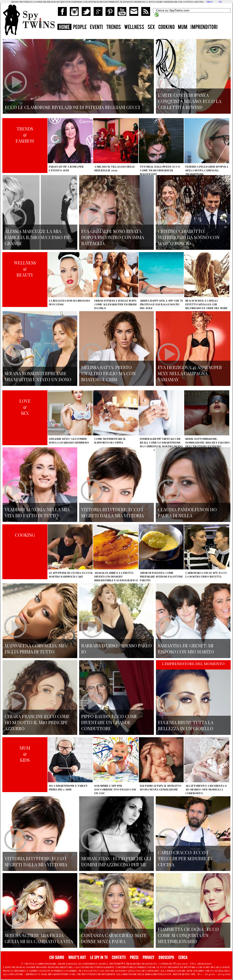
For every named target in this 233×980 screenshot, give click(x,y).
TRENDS (114, 28)
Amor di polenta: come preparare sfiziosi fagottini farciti (161, 576)
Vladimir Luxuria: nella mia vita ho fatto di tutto (37, 512)
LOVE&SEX (25, 407)
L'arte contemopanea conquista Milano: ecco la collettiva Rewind (190, 101)
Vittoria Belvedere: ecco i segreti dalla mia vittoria (113, 512)
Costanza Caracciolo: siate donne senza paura (114, 938)
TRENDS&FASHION (25, 135)
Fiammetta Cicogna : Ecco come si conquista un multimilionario (188, 935)
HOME (64, 28)
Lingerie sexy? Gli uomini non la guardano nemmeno (69, 441)
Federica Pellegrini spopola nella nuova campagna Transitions (207, 170)
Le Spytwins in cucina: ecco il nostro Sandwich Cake (71, 575)
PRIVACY (148, 957)
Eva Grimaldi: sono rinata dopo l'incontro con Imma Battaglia (113, 237)
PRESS (134, 957)
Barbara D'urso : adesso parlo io (116, 649)
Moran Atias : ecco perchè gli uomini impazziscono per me (116, 861)
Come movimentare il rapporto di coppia (110, 441)
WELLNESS (134, 28)
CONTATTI (119, 957)
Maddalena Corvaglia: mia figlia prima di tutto (36, 649)
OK (220, 2)
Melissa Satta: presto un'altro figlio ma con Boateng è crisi (108, 373)
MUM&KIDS (25, 754)
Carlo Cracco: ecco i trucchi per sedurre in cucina (185, 858)
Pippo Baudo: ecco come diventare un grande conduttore (109, 722)
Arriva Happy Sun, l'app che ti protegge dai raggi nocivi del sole (161, 304)
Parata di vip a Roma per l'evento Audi (66, 168)
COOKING (166, 28)
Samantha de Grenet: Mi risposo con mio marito (186, 649)
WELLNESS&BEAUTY (25, 269)
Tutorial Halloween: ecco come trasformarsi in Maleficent (160, 170)
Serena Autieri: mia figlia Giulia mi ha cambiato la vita (39, 938)
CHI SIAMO (57, 957)
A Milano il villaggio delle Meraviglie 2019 (115, 168)
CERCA (183, 957)
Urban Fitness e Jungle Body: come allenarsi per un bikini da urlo (116, 304)
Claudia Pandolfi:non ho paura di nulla (187, 512)
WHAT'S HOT (77, 957)
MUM (183, 28)
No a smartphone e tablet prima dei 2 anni (68, 788)
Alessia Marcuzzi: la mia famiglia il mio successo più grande (38, 237)
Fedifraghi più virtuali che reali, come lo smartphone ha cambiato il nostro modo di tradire (161, 444)
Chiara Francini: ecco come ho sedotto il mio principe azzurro (37, 722)
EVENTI (96, 28)
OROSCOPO (166, 957)
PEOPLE (80, 28)
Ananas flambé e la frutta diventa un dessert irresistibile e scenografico (116, 576)
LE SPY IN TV (99, 957)
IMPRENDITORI (204, 28)
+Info (209, 2)
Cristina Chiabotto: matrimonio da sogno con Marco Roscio (189, 237)
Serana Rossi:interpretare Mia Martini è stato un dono (38, 376)
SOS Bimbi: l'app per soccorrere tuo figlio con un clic (115, 789)
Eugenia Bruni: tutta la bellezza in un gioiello (186, 725)
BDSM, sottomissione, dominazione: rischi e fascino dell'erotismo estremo (207, 442)
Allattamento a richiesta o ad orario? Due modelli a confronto (206, 789)
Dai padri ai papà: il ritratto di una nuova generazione (161, 788)
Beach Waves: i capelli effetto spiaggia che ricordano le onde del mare (207, 304)
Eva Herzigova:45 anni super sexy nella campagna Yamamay (190, 373)
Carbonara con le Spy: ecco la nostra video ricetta (206, 575)
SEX (151, 28)
